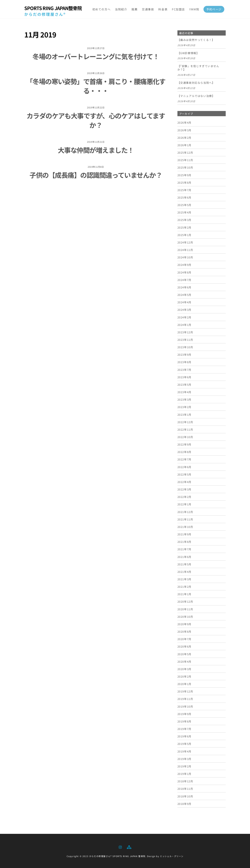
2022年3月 (184, 489)
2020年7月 (184, 639)
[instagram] (120, 846)
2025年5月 (184, 205)
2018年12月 (185, 781)
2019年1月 (184, 774)
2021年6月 (184, 557)
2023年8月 (184, 362)
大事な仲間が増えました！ (96, 150)
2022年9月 (184, 444)
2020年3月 (184, 669)
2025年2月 (184, 227)
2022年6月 (184, 467)
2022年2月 (184, 497)
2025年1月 (184, 235)
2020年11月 (185, 609)
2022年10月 (185, 437)
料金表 (163, 9)
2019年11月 (185, 699)
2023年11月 (185, 340)
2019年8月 (184, 721)
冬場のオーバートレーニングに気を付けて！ (96, 56)
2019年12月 (185, 691)
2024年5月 (184, 295)
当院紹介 (121, 9)
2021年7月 (184, 549)
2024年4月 (184, 302)
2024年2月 (184, 317)
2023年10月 (185, 347)
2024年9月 (184, 265)
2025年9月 (184, 175)
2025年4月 (184, 212)
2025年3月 (184, 220)
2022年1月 (184, 504)
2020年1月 (184, 684)
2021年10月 (185, 527)
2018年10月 (185, 796)
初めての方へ (102, 9)
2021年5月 (184, 564)
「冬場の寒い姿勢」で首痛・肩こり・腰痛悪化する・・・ (96, 86)
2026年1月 (184, 145)
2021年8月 (184, 542)
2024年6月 (184, 287)
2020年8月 (184, 631)
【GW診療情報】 (188, 53)
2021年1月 (184, 594)
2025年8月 (184, 182)
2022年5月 (184, 474)
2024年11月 (185, 250)
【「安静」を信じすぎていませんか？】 (198, 68)
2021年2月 (184, 587)
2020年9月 (184, 624)
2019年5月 (184, 744)
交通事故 (148, 9)
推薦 (134, 9)
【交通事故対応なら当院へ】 (196, 83)
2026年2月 (184, 138)
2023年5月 (184, 384)
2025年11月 (185, 160)
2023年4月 (184, 392)
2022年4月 (184, 482)
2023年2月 (184, 407)
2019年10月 (185, 706)
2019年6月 (184, 736)
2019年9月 (184, 714)
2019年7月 (184, 729)
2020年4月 (184, 661)
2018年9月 (184, 804)
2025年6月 (184, 197)
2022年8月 (184, 452)
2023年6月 (184, 377)
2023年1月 (184, 414)
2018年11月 (185, 789)
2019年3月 (184, 759)
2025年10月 (185, 167)
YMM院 (194, 9)
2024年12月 (185, 242)
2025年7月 (184, 190)
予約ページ (214, 9)
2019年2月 (184, 766)
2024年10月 (185, 257)
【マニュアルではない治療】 (196, 96)
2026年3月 (184, 130)
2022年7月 (184, 459)
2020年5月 (184, 654)
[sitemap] (129, 846)
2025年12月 (185, 152)
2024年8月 (184, 272)
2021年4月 (184, 572)
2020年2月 (184, 676)
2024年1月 (184, 325)
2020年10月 (185, 617)
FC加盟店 (178, 9)
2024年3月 (184, 310)
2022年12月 (185, 422)
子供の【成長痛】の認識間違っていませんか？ (96, 175)
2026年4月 (184, 122)
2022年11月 (185, 429)
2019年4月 (184, 751)
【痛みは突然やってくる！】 (196, 40)
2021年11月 (185, 519)
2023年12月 (185, 332)
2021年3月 (184, 579)
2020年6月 (184, 646)
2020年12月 (185, 601)
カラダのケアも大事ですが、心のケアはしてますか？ (96, 120)
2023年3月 (184, 399)
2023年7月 (184, 370)
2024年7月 (184, 280)
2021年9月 (184, 534)
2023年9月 (184, 354)
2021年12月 (185, 512)
